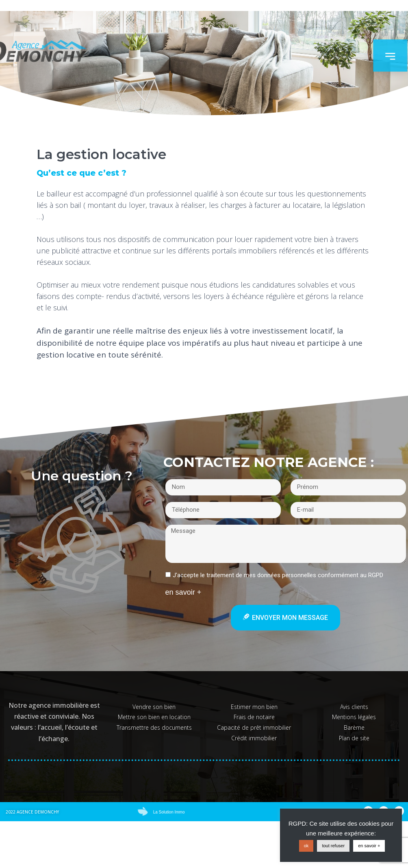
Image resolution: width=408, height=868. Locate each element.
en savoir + (369, 846)
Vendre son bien (154, 707)
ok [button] (306, 846)
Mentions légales (354, 717)
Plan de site (354, 738)
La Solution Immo (169, 812)
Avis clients (354, 707)
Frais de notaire (254, 717)
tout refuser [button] (333, 846)
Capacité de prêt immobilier (254, 727)
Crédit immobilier (254, 738)
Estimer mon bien (254, 707)
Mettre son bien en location (154, 717)
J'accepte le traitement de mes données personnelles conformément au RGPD (278, 575)
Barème (354, 727)
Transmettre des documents (154, 727)
